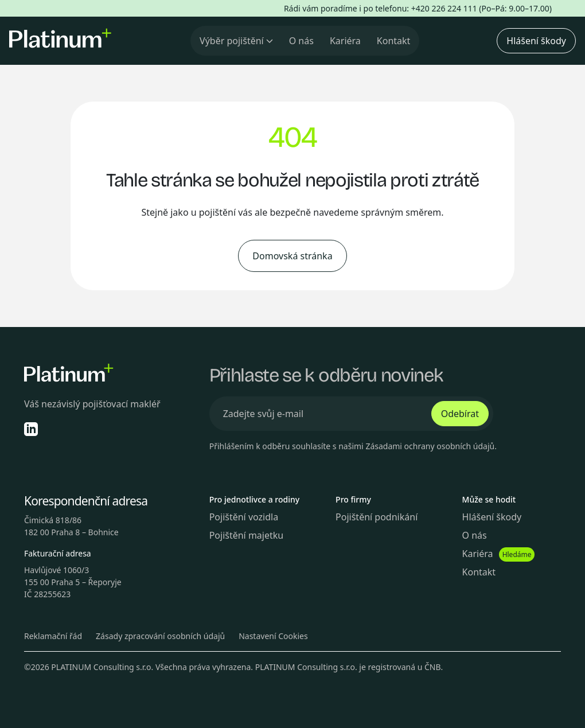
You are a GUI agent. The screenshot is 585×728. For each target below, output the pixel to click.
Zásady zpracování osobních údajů (160, 636)
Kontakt (394, 41)
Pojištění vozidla (244, 517)
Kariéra (345, 41)
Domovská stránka (292, 256)
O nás (301, 41)
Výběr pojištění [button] (236, 41)
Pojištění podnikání (377, 517)
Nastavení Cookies (273, 636)
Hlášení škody (536, 41)
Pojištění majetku (247, 535)
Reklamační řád (53, 636)
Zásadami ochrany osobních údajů (430, 446)
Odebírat (460, 414)
